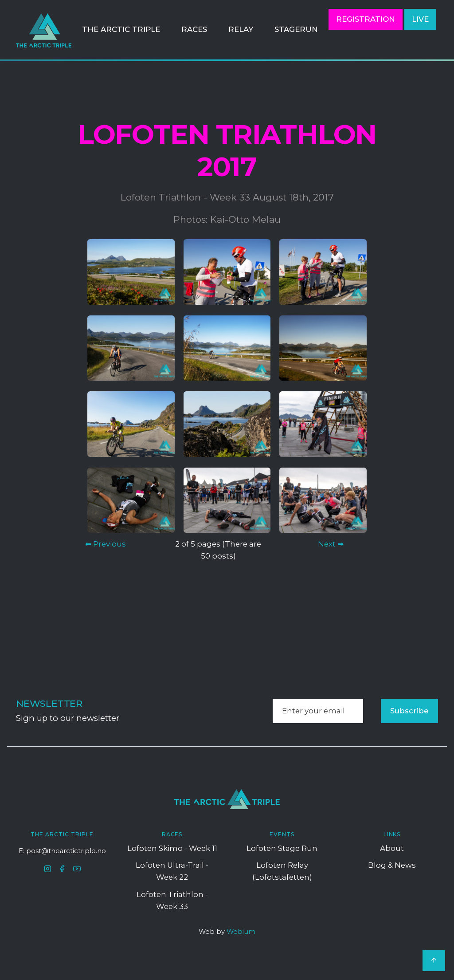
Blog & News (392, 865)
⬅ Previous (106, 544)
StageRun (296, 29)
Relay (241, 29)
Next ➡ (331, 544)
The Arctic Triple (121, 29)
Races (194, 29)
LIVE (420, 19)
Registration (366, 19)
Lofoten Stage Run (282, 848)
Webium (241, 932)
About (392, 848)
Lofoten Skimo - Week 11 (172, 848)
